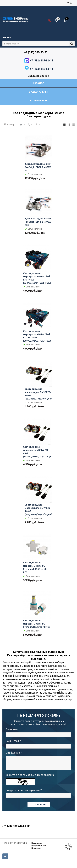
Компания (37, 843)
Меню (7, 38)
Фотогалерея (38, 101)
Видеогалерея (38, 92)
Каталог (38, 83)
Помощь (36, 848)
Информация (39, 846)
